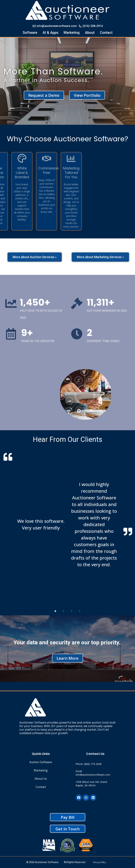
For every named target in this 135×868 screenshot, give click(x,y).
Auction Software (41, 762)
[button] (55, 611)
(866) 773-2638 (93, 764)
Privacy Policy (100, 862)
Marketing (72, 33)
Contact (106, 33)
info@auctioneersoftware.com (54, 26)
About (90, 33)
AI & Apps (50, 33)
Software (30, 33)
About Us (41, 779)
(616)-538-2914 (91, 26)
